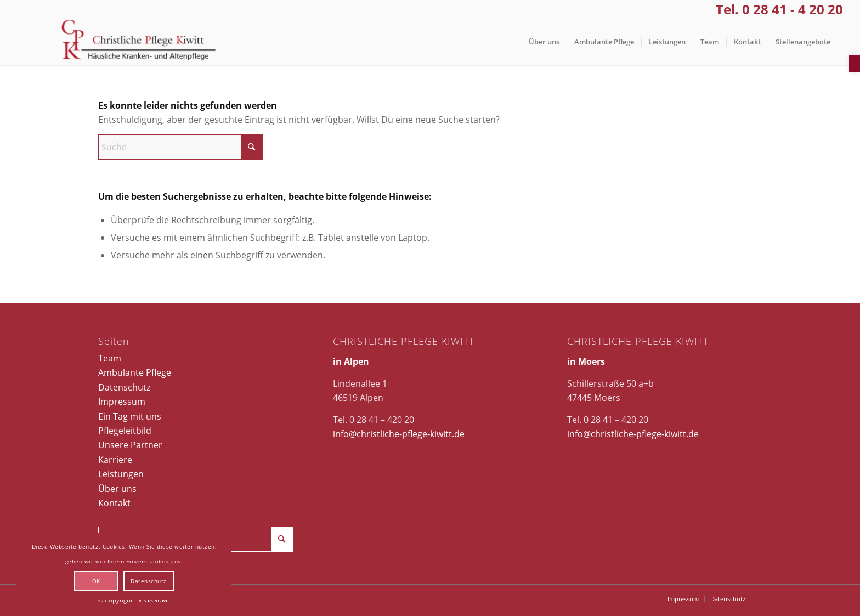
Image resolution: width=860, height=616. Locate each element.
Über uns (117, 489)
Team (110, 358)
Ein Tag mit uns (130, 416)
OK (96, 581)
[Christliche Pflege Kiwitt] (138, 42)
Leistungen (121, 474)
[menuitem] (544, 42)
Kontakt (114, 503)
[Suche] (180, 147)
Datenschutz (124, 387)
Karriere (115, 460)
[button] (855, 64)
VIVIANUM (153, 600)
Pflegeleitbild (125, 431)
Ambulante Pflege (135, 372)
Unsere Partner (130, 445)
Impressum (122, 402)
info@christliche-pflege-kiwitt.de (399, 434)
